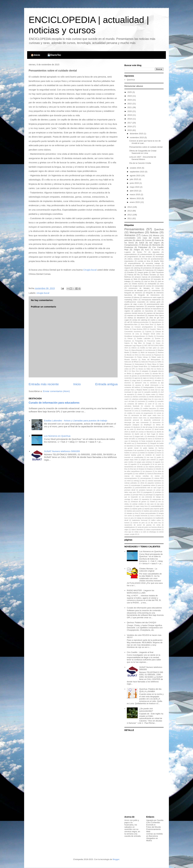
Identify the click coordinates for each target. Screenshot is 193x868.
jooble (159, 457)
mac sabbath (140, 474)
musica (158, 266)
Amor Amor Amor (147, 325)
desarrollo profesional (152, 420)
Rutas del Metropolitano (151, 360)
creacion (147, 406)
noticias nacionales (154, 481)
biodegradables (149, 387)
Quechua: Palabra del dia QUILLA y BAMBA (150, 690)
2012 (130, 215)
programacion (133, 257)
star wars (150, 504)
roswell (152, 502)
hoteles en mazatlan (147, 453)
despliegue (148, 425)
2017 (130, 123)
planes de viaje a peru (134, 304)
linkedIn (158, 469)
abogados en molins (142, 374)
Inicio (77, 384)
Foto (145, 259)
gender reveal (133, 448)
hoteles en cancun (131, 453)
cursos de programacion (145, 413)
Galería (127, 343)
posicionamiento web (155, 304)
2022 (130, 104)
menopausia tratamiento (151, 300)
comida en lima (144, 261)
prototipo (158, 492)
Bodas (139, 270)
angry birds (136, 381)
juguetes (134, 464)
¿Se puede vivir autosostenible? (146, 710)
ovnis (126, 485)
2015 (130, 130)
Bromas (145, 245)
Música (156, 235)
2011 (130, 218)
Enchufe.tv (151, 825)
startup (130, 318)
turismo (127, 523)
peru (160, 485)
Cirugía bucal (90, 270)
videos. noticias (134, 259)
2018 (130, 119)
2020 (130, 111)
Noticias (154, 232)
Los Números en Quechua (57, 436)
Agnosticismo (156, 322)
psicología (149, 495)
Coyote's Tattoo (156, 329)
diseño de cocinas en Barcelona (142, 432)
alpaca (127, 381)
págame (158, 495)
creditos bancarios (149, 408)
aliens (159, 378)
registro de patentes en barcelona (139, 311)
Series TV (142, 252)
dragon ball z (140, 436)
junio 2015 (135, 183)
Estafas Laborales (144, 339)
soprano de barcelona (155, 313)
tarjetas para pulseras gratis (154, 511)
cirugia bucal (43, 293)
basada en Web (131, 279)
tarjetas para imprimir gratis (154, 509)
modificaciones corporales (135, 302)
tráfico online (156, 520)
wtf (128, 322)
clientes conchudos (139, 397)
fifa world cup (129, 443)
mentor (157, 476)
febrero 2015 (136, 198)
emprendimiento (134, 263)
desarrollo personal (132, 420)
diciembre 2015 (137, 134)
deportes (156, 252)
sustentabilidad (156, 506)
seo (160, 502)
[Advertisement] (143, 774)
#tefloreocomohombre (141, 322)
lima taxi (133, 469)
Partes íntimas (143, 357)
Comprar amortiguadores (144, 327)
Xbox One (135, 371)
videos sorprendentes (154, 530)
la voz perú (157, 464)
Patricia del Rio (134, 275)
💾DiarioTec (54, 55)
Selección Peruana (148, 362)
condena (151, 401)
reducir (136, 499)
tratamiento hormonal (140, 520)
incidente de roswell (153, 455)
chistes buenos (138, 284)
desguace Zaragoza (132, 425)
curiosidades (130, 238)
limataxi (142, 469)
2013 (130, 211)
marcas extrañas (142, 476)
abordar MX (157, 374)
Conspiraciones (131, 245)
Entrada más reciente (44, 384)
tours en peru (129, 518)
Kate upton (153, 348)
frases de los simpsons (145, 446)
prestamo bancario (146, 490)
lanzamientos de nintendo (134, 467)
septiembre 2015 (137, 172)
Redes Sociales (150, 275)
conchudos (141, 401)
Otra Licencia (146, 355)
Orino (137, 355)
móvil (129, 481)
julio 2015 (134, 179)
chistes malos (150, 394)
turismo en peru (139, 523)
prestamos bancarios (136, 306)
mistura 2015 (159, 478)
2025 (130, 92)
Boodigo (127, 327)
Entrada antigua (106, 384)
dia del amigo (148, 427)
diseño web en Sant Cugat (145, 434)
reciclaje (127, 499)
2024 (130, 96)
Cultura (145, 235)
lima (126, 469)
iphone (137, 297)
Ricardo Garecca (131, 360)
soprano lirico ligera (156, 315)
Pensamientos (134, 229)
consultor (160, 401)
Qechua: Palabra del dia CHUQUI (141, 622)
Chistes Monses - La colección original (148, 570)
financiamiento (142, 443)
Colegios (160, 270)
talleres (127, 509)
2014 (130, 207)
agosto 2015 (135, 176)
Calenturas (149, 270)
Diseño (151, 336)
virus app (128, 532)
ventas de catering (140, 320)
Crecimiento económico (133, 332)
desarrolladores (155, 418)
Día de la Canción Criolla (140, 163)
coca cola (158, 399)
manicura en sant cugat (152, 297)
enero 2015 (135, 202)
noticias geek (155, 302)
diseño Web (159, 261)
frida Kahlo (160, 446)
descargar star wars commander (137, 422)
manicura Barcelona (154, 474)
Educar (130, 339)
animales (158, 381)
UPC (133, 369)
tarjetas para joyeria (134, 511)
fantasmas (135, 441)
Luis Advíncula (150, 350)
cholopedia (152, 284)
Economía (160, 336)
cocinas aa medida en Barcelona (154, 835)
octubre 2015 (136, 168)
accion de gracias (131, 376)
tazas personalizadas (148, 513)
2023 (130, 100)
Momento (156, 245)
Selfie (159, 362)
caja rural (138, 392)
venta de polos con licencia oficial (149, 527)
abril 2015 (134, 191)
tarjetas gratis (137, 509)
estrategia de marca (145, 439)
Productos (129, 247)
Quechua (131, 80)
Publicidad (143, 247)
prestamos (147, 268)
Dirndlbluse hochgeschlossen (135, 336)
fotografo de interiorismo (149, 295)
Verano (141, 369)
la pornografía (145, 464)
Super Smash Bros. (141, 367)
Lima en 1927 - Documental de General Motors (143, 158)
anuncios (128, 383)
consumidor (159, 286)
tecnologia (160, 257)
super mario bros (142, 506)
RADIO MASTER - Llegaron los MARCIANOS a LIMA (140, 592)
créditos (130, 413)
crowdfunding (146, 411)
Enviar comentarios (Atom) (56, 391)
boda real (154, 390)
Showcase (128, 364)
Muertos (161, 353)
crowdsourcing (159, 411)
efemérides (151, 436)
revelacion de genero (139, 502)
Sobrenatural (139, 364)
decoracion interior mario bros (135, 418)
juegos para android (148, 460)
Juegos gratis (143, 272)
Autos (147, 250)
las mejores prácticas (153, 467)
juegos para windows (144, 462)
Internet (157, 250)
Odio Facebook (158, 272)
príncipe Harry (138, 495)
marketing (160, 254)
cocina (149, 286)
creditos (137, 408)
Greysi (158, 343)
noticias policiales (131, 483)
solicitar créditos (138, 504)
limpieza (150, 469)
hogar (159, 450)
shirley (127, 504)
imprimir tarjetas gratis (133, 455)
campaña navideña (151, 392)
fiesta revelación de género (151, 441)
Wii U (126, 371)
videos (138, 240)
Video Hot (150, 369)
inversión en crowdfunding (134, 457)
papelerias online (149, 485)
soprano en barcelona (136, 315)
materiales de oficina (143, 266)
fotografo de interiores (133, 293)
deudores (137, 427)
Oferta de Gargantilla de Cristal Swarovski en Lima (143, 152)
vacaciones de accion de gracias (138, 525)
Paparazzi (158, 355)
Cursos (148, 240)
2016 (130, 126)
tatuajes (158, 268)
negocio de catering (132, 268)
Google (149, 343)
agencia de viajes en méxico (144, 378)
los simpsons (147, 471)
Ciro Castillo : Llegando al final (140, 652)
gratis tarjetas (148, 448)
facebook (128, 266)
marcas (127, 476)
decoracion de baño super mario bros (146, 415)
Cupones (148, 332)
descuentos (157, 422)
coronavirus (156, 290)
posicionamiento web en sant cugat (148, 488)
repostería (145, 499)
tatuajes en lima (132, 513)
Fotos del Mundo (154, 827)
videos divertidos (137, 530)
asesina (138, 385)
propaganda (148, 492)
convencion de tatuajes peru (136, 290)
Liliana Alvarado (137, 350)
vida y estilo (129, 270)
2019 (130, 115)
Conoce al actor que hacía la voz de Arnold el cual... (145, 142)
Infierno (134, 348)
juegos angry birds (131, 460)
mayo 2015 (135, 187)
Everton (158, 339)
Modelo (135, 353)
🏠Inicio (35, 55)
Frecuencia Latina (154, 341)
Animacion (130, 235)
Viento (159, 369)
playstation (128, 488)
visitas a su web (140, 532)
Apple (159, 325)
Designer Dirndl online (152, 334)
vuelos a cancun (157, 320)
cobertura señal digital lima (141, 399)
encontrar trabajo (153, 263)
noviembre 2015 (137, 137)
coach (127, 399)
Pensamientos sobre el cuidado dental (146, 147)
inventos (128, 297)
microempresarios (131, 478)
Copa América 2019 (139, 329)
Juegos (137, 250)
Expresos (128, 341)
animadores (147, 381)
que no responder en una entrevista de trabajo (143, 497)
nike (143, 481)
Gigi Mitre (138, 343)
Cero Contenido (153, 822)
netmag (136, 481)
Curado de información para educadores (54, 403)
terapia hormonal (141, 516)
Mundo (129, 355)
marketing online (131, 300)
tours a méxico (156, 516)
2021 (130, 107)
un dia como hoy (155, 523)
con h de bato (129, 401)
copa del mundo (151, 238)
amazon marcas (141, 277)
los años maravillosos (132, 471)
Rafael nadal (156, 357)
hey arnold (151, 450)
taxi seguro (154, 243)
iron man (150, 457)
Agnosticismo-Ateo (131, 325)
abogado (145, 371)
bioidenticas (146, 279)
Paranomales (129, 357)
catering (137, 281)
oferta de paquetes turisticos (151, 483)
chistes (140, 394)
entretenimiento (146, 254)
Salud (142, 243)
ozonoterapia (136, 485)
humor (159, 453)
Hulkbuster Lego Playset (133, 346)
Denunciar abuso (134, 86)
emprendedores (131, 254)
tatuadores (141, 318)
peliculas (128, 240)
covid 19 (151, 404)
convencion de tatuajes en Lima (144, 288)
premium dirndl (130, 490)
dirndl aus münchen (144, 429)
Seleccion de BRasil (131, 362)
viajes (126, 530)
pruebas (127, 495)
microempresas (146, 478)
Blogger (116, 859)
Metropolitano (137, 232)
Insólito (143, 348)
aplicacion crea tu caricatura (146, 383)
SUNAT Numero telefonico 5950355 (62, 451)
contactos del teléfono (136, 404)
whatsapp (153, 532)
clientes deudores (155, 397)
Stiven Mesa (152, 364)
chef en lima (149, 281)
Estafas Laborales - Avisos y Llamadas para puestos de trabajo (76, 421)
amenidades (156, 277)
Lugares (128, 252)
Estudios (131, 272)
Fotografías (139, 341)
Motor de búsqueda (148, 353)
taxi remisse (147, 257)
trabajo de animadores (145, 518)
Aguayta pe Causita (155, 820)
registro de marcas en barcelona (148, 309)
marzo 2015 (135, 195)
